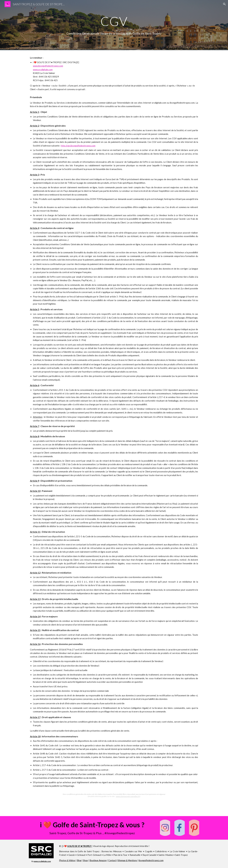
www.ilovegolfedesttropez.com (48, 66)
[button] (224, 4)
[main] (114, 21)
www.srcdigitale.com (43, 70)
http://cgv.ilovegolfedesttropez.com (78, 146)
